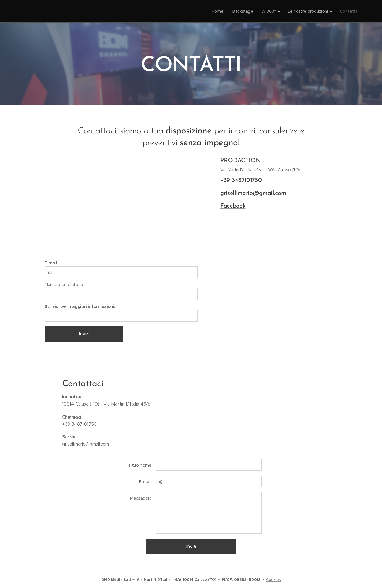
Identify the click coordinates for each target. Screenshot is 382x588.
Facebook (233, 206)
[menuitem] (224, 11)
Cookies (274, 580)
